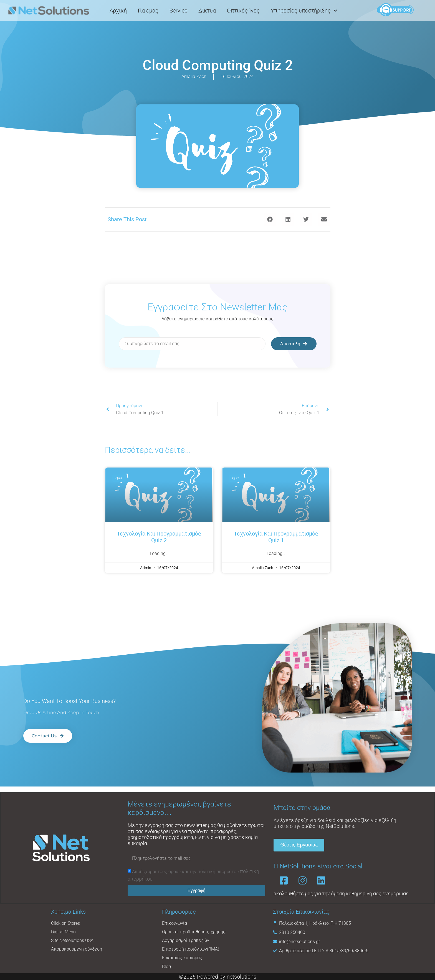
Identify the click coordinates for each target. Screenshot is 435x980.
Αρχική (118, 10)
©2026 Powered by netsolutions (218, 977)
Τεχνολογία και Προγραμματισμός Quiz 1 (276, 537)
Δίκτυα (207, 10)
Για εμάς (148, 10)
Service (178, 10)
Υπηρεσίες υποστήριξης (304, 10)
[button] (270, 219)
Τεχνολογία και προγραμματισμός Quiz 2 (159, 537)
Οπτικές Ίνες (243, 10)
